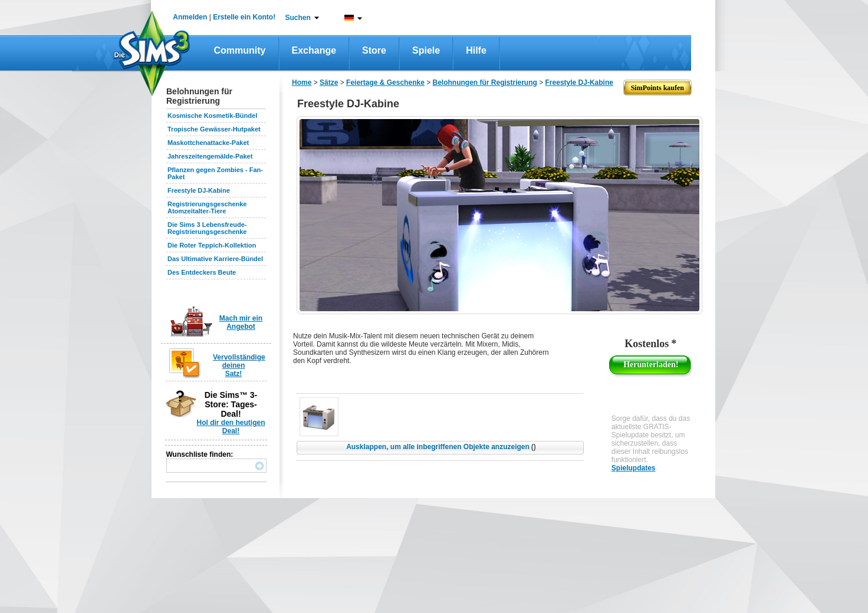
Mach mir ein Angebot (241, 322)
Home (302, 83)
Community (240, 50)
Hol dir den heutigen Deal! (231, 427)
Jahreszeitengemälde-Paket (210, 156)
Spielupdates (634, 468)
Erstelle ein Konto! (244, 17)
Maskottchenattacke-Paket (208, 143)
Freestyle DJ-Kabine (199, 190)
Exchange (314, 50)
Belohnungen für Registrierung (485, 83)
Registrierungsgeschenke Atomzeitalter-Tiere (207, 207)
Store (374, 50)
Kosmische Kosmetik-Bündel (212, 116)
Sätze (329, 83)
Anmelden (190, 17)
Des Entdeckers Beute (202, 272)
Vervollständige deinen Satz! (239, 365)
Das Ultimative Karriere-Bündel (215, 259)
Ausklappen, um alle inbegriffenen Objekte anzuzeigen (441, 447)
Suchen (298, 18)
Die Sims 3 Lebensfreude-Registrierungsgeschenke (207, 228)
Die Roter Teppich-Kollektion (212, 245)
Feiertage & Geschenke (385, 83)
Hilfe (476, 50)
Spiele (426, 50)
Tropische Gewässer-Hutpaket (214, 129)
